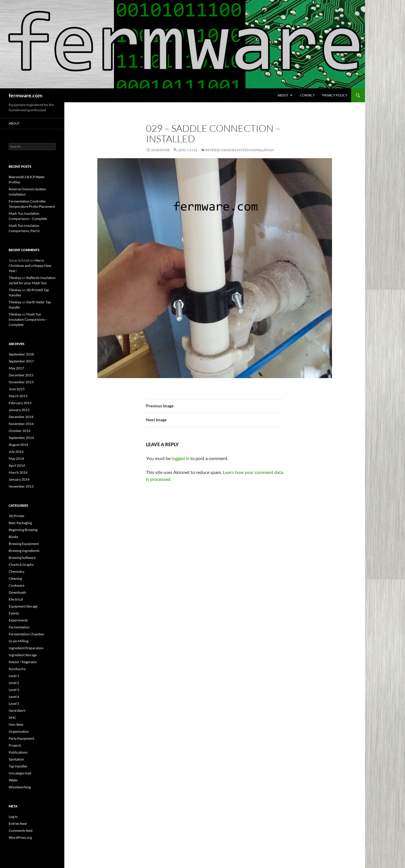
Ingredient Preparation (26, 648)
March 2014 (18, 472)
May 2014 (16, 458)
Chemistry (17, 571)
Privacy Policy (335, 95)
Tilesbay (15, 278)
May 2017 (16, 368)
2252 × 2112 (188, 150)
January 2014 (19, 479)
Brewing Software (22, 558)
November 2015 (21, 382)
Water (13, 780)
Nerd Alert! (17, 711)
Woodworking (20, 787)
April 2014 (17, 465)
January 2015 (19, 410)
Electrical (16, 599)
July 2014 (16, 452)
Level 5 (14, 704)
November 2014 (21, 424)
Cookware (17, 585)
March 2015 (18, 396)
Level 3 (14, 690)
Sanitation (16, 759)
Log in (13, 817)
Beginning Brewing (23, 530)
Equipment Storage (23, 606)
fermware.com (25, 95)
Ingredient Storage (23, 655)
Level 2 (14, 683)
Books (13, 537)
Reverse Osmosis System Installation (240, 150)
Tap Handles (18, 766)
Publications (18, 752)
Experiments (18, 620)
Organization (19, 731)
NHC (12, 717)
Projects (15, 745)
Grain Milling (19, 641)
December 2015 (21, 375)
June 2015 (17, 389)
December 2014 (21, 417)
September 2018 (21, 354)
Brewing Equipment (24, 544)
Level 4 (14, 697)
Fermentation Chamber (27, 634)
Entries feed (18, 824)
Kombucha (17, 669)
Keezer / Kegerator (23, 662)
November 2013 (21, 486)
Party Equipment (21, 738)
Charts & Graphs (21, 565)
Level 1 (14, 676)
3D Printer (17, 516)
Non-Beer (16, 724)
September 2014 (21, 438)
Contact (307, 95)
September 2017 (21, 361)
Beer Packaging (20, 523)
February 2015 (20, 403)
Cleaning (15, 578)
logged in (180, 458)
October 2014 (20, 431)
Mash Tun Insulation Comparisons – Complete (28, 319)
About (283, 95)
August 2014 (18, 445)
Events (14, 613)
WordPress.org (20, 837)
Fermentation (19, 627)
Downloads (17, 592)
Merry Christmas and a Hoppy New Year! (30, 266)
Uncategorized (20, 773)
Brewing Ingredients (24, 551)
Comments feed (21, 830)
